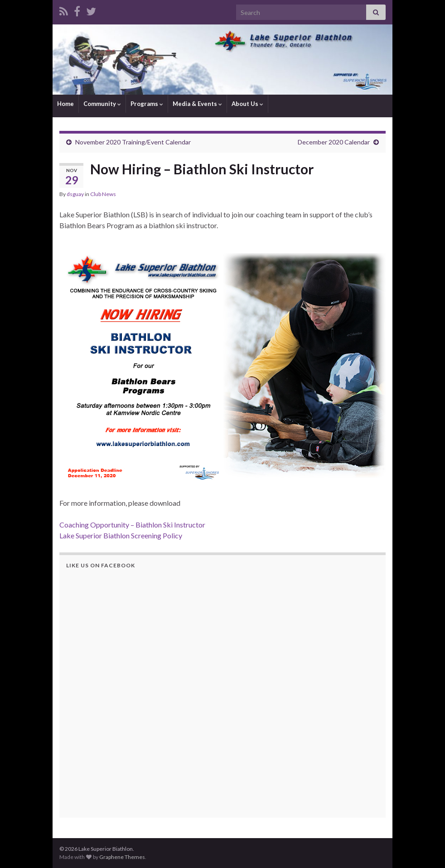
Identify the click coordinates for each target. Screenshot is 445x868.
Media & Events (197, 104)
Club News (103, 194)
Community (102, 104)
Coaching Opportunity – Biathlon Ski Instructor (132, 525)
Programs (147, 104)
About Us (247, 104)
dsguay (75, 194)
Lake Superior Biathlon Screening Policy (121, 535)
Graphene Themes (122, 857)
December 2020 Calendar (334, 142)
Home (65, 104)
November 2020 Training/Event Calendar (133, 142)
